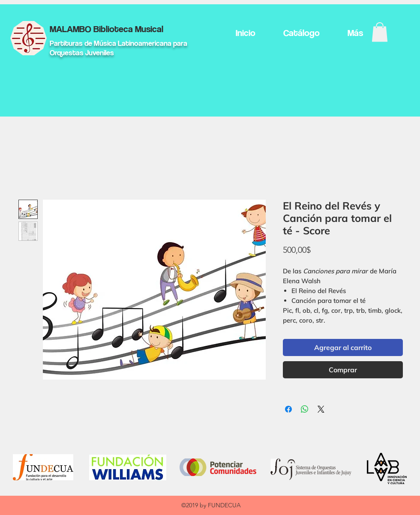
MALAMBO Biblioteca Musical (106, 29)
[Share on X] (321, 409)
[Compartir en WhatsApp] (305, 409)
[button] (380, 32)
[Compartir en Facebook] (288, 409)
